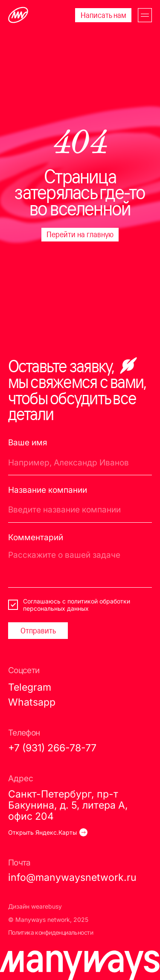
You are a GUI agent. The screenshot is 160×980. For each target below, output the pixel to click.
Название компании (48, 490)
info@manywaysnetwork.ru (72, 877)
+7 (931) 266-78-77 (52, 748)
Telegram (30, 687)
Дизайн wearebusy (35, 906)
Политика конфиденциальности (51, 932)
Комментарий (36, 537)
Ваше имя (28, 443)
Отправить (38, 630)
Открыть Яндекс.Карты (42, 832)
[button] (145, 15)
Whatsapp (32, 702)
